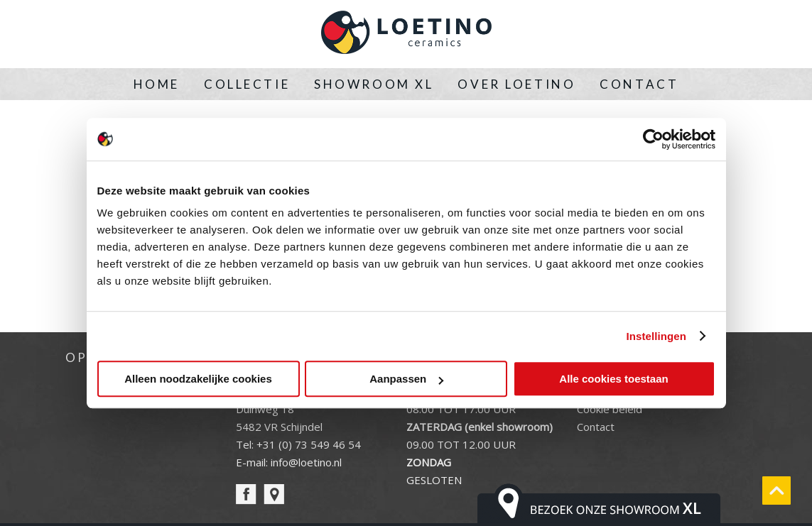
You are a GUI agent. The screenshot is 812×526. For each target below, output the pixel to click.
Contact (639, 84)
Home (157, 84)
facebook (246, 494)
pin (274, 494)
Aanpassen (406, 379)
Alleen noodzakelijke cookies (198, 379)
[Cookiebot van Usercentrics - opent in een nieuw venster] (653, 139)
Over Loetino (516, 84)
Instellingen (657, 336)
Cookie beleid (610, 409)
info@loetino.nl (306, 462)
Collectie (247, 84)
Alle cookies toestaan (613, 379)
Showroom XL (374, 84)
